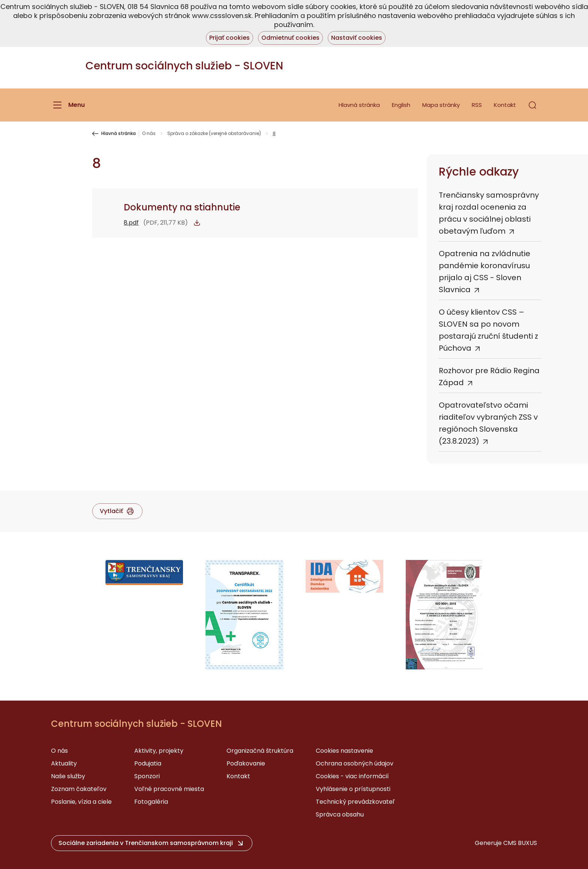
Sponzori (147, 776)
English (401, 105)
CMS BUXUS (520, 843)
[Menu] (68, 105)
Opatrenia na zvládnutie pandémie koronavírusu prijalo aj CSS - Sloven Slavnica (484, 272)
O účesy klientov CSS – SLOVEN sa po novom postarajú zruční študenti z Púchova (488, 330)
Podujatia (148, 763)
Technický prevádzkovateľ (355, 802)
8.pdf (131, 223)
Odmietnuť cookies (290, 38)
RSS (477, 105)
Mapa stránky (441, 105)
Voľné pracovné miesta (169, 789)
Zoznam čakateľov (79, 789)
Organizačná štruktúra (260, 751)
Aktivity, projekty (159, 751)
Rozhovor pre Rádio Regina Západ (489, 377)
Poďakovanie (246, 763)
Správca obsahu (340, 814)
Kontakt (505, 105)
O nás (149, 134)
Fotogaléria (151, 802)
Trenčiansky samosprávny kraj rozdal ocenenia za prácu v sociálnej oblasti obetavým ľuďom (489, 213)
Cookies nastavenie (344, 751)
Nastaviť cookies (357, 38)
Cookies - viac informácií (352, 776)
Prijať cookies (229, 38)
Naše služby (68, 776)
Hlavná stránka (359, 105)
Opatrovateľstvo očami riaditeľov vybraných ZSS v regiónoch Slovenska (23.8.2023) (488, 423)
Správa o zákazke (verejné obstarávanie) (214, 134)
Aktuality (64, 763)
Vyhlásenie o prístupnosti (353, 789)
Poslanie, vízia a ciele (81, 802)
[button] (532, 105)
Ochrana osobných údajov (355, 763)
